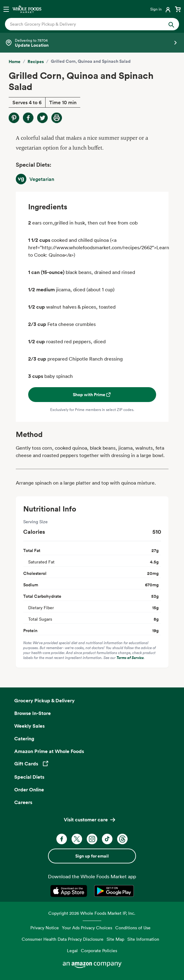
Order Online (29, 790)
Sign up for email (92, 856)
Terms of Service (130, 658)
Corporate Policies (99, 950)
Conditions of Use (133, 928)
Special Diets (29, 777)
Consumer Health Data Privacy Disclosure (63, 939)
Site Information (143, 939)
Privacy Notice (45, 928)
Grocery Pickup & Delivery (44, 700)
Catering (24, 738)
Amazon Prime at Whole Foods (49, 751)
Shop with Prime (92, 395)
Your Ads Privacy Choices (87, 928)
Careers (23, 802)
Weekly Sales (29, 726)
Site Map (115, 939)
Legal (72, 950)
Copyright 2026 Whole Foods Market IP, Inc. (92, 913)
